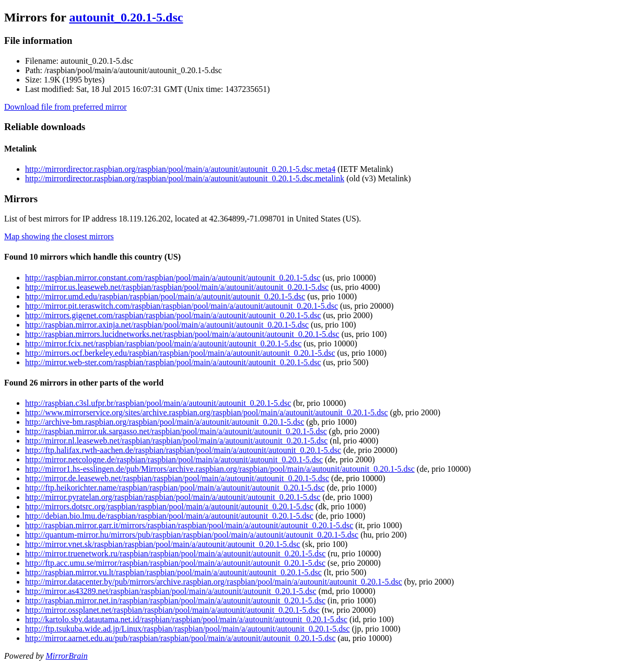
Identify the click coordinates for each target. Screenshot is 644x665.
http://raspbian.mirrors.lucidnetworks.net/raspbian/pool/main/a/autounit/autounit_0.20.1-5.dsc (182, 334)
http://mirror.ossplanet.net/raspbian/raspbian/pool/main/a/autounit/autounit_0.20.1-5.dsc (172, 610)
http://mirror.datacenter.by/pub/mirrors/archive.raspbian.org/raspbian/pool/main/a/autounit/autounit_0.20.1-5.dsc (214, 582)
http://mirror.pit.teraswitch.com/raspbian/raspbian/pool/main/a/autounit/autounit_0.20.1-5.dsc (182, 306)
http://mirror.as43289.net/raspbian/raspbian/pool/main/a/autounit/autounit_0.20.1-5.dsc (171, 591)
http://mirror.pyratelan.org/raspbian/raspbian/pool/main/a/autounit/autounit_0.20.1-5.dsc (173, 497)
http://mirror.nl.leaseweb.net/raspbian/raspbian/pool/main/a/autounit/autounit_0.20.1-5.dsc (176, 441)
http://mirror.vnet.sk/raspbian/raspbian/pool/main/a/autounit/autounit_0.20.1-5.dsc (163, 544)
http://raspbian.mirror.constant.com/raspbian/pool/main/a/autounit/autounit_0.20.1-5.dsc (173, 278)
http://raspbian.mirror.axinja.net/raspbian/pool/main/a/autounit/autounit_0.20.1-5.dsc (167, 325)
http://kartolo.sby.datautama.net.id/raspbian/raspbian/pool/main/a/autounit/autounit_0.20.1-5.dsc (186, 619)
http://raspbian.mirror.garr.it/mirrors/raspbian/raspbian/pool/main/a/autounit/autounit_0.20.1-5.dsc (189, 525)
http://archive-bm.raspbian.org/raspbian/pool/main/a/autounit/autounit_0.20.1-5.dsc (165, 422)
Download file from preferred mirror (66, 107)
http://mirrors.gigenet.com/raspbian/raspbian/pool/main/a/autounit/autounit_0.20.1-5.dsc (173, 315)
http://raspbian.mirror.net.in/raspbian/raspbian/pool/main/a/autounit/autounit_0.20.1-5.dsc (175, 600)
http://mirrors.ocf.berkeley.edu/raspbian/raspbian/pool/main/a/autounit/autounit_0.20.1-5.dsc (180, 353)
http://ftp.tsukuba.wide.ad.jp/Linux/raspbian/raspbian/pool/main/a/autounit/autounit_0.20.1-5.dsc (188, 629)
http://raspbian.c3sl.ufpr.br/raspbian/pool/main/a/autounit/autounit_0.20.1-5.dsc (158, 403)
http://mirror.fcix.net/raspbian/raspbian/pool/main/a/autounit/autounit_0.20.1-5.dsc (163, 343)
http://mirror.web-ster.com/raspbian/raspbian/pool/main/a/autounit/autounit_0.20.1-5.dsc (173, 362)
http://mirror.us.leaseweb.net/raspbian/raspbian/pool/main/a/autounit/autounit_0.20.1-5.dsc (177, 287)
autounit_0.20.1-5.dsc (126, 17)
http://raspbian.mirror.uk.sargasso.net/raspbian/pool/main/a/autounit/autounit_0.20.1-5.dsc (176, 431)
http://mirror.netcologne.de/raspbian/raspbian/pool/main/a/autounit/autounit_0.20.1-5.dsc (174, 459)
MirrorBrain (66, 656)
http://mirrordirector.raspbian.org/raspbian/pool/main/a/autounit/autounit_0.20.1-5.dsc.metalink (185, 178)
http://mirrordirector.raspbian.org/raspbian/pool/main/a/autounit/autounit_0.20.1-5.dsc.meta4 (180, 169)
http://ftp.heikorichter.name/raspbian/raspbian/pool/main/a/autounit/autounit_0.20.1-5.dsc (175, 488)
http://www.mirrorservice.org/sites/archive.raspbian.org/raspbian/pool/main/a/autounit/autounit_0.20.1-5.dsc (207, 412)
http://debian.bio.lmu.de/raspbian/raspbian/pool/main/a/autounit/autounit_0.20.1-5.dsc (169, 516)
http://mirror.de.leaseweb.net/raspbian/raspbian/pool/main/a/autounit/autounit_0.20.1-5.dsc (177, 478)
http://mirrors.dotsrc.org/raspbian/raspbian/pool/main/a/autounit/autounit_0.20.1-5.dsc (169, 506)
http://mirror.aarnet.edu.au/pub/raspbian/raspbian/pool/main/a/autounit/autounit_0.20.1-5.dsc (180, 638)
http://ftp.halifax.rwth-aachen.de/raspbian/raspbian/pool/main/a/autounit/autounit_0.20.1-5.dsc (183, 450)
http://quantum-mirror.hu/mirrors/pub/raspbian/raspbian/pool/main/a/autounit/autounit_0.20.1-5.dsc (192, 535)
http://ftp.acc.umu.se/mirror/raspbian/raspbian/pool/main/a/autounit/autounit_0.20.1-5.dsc (175, 563)
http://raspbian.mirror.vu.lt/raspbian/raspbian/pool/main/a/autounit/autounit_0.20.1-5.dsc (173, 572)
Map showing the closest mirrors (59, 236)
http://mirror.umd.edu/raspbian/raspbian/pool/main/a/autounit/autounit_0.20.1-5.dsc (165, 296)
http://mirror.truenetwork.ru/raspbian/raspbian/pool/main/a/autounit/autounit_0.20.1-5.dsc (175, 553)
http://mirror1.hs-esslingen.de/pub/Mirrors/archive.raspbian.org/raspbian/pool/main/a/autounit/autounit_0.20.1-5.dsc (220, 469)
